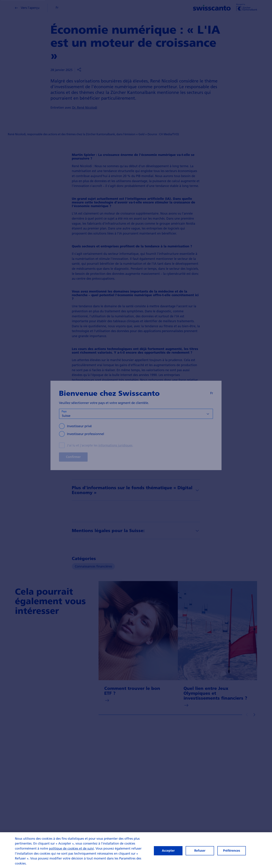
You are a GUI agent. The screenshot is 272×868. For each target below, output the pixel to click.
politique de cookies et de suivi (71, 849)
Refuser (200, 851)
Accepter (168, 851)
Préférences (232, 851)
